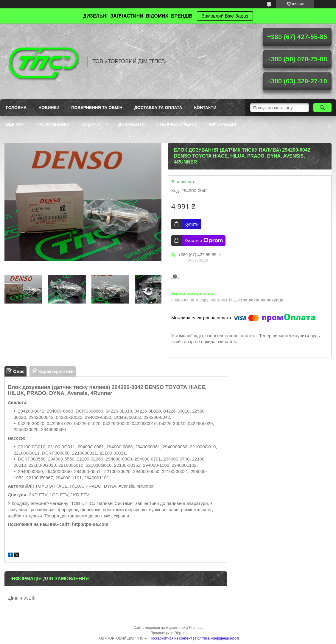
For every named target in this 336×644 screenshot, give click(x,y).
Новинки (49, 108)
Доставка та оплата (158, 108)
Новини (90, 124)
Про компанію (52, 124)
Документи (131, 124)
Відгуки (15, 124)
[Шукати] (322, 108)
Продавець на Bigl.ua (168, 633)
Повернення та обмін (97, 108)
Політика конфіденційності (217, 638)
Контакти (205, 108)
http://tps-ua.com (90, 524)
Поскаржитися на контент (171, 638)
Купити (192, 224)
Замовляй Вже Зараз (225, 16)
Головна (16, 108)
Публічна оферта (177, 124)
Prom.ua (196, 628)
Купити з (204, 241)
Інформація (223, 124)
